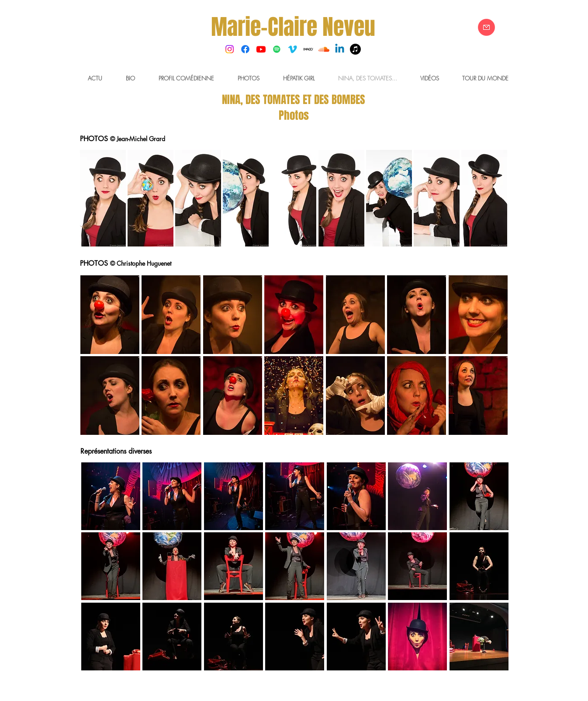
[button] (103, 198)
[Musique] (355, 49)
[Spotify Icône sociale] (277, 49)
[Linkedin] (340, 49)
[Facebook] (245, 49)
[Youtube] (261, 49)
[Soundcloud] (324, 49)
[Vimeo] (292, 49)
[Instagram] (230, 49)
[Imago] (308, 49)
